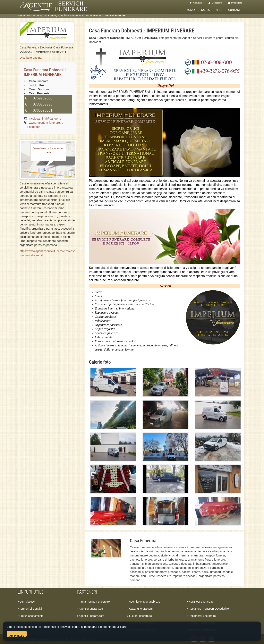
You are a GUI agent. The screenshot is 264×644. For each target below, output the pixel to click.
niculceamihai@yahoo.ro (45, 119)
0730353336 (43, 104)
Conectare (215, 3)
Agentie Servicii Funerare (29, 16)
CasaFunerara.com (140, 609)
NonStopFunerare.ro (200, 602)
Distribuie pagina (31, 58)
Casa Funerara (49, 16)
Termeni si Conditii (30, 609)
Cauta (205, 10)
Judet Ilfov (63, 16)
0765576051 (43, 110)
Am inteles (17, 636)
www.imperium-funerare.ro (46, 123)
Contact (234, 10)
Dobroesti (74, 16)
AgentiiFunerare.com (91, 616)
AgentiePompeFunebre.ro (144, 602)
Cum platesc (26, 602)
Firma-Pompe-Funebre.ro (94, 602)
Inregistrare (235, 3)
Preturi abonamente (31, 616)
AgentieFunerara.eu (90, 609)
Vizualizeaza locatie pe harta (48, 150)
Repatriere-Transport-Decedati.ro (208, 609)
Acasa (191, 10)
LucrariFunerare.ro (140, 616)
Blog (219, 10)
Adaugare (196, 3)
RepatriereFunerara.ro (201, 616)
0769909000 (43, 98)
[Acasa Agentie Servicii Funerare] (58, 6)
